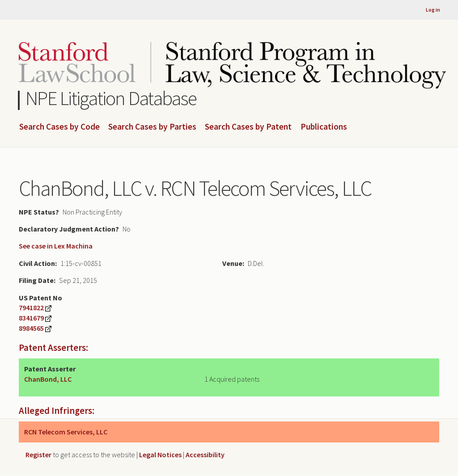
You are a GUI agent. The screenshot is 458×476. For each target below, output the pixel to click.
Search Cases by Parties (152, 127)
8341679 (31, 318)
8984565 (31, 328)
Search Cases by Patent (248, 127)
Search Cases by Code (59, 127)
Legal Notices (160, 455)
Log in (433, 10)
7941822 (31, 308)
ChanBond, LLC (48, 379)
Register (38, 455)
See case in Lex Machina (56, 246)
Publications (324, 127)
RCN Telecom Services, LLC (66, 432)
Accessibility (205, 455)
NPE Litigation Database (111, 98)
